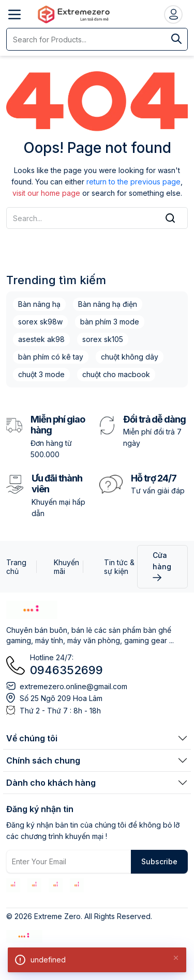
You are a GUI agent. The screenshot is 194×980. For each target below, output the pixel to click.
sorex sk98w (40, 322)
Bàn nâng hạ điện (108, 304)
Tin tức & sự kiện (119, 567)
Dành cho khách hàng (51, 783)
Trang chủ (16, 567)
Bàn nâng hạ (39, 304)
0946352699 (66, 670)
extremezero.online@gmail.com (73, 686)
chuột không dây (130, 357)
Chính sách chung (43, 760)
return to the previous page (133, 182)
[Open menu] (14, 14)
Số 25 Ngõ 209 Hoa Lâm (61, 698)
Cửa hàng (162, 566)
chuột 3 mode (41, 374)
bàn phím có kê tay (51, 357)
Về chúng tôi (32, 738)
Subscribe (159, 861)
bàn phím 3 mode (110, 322)
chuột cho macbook (116, 374)
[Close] (176, 957)
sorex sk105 (103, 339)
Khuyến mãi (66, 567)
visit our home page (46, 193)
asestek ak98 (41, 339)
